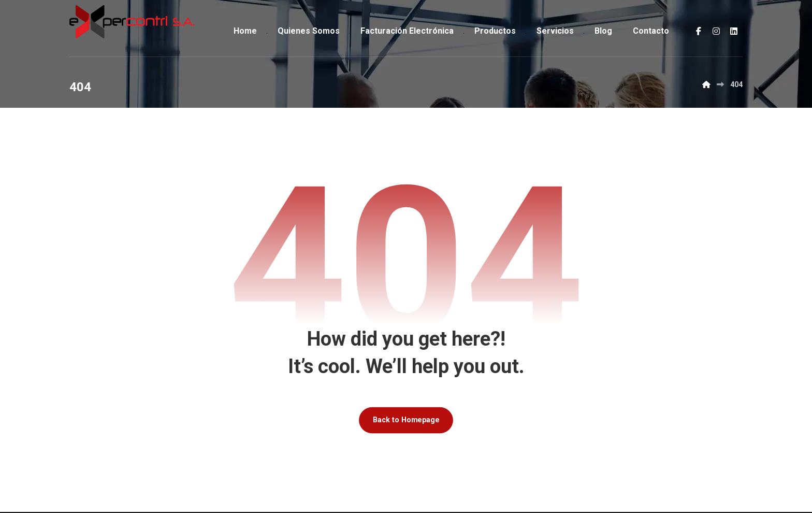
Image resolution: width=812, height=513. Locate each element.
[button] (699, 31)
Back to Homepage (406, 421)
